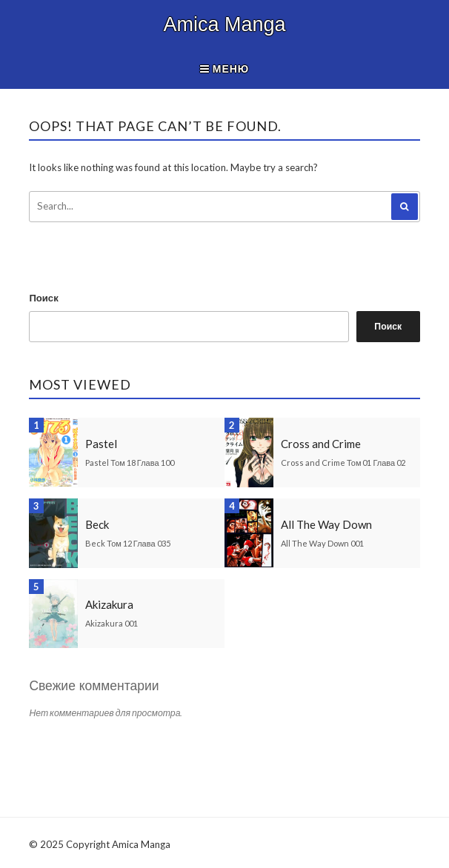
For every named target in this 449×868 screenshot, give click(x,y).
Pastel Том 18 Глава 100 (129, 463)
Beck (97, 524)
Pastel (101, 444)
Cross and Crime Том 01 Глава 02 (343, 463)
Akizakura (109, 604)
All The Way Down (326, 524)
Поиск (43, 298)
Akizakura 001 (112, 623)
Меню (225, 69)
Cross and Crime (321, 444)
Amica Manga (224, 24)
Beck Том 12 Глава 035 (127, 543)
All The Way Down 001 (322, 543)
